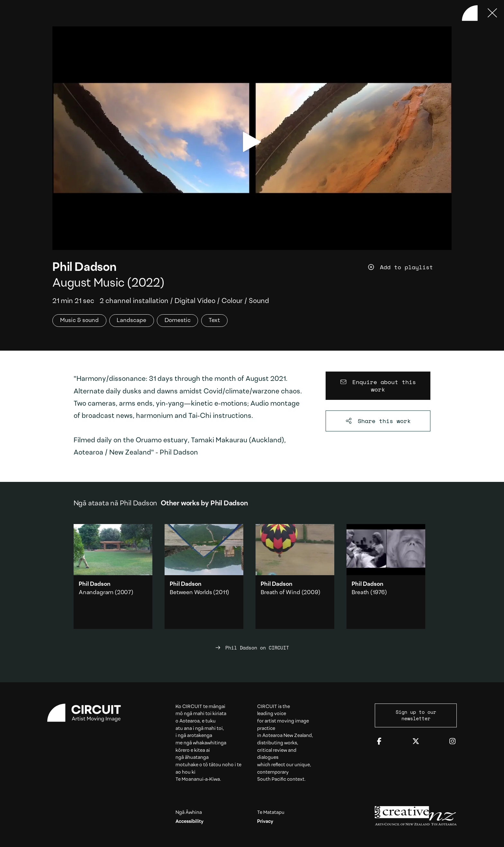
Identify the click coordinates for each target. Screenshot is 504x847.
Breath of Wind (280, 593)
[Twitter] (416, 742)
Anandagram (96, 593)
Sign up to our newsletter (416, 715)
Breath (360, 593)
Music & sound (79, 321)
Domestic (178, 321)
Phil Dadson (84, 268)
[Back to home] (470, 13)
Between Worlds (191, 593)
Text (214, 321)
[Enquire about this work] (378, 386)
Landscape (131, 321)
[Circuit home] (88, 713)
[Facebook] (379, 742)
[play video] (252, 142)
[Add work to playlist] (409, 267)
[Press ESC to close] (493, 13)
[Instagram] (452, 742)
